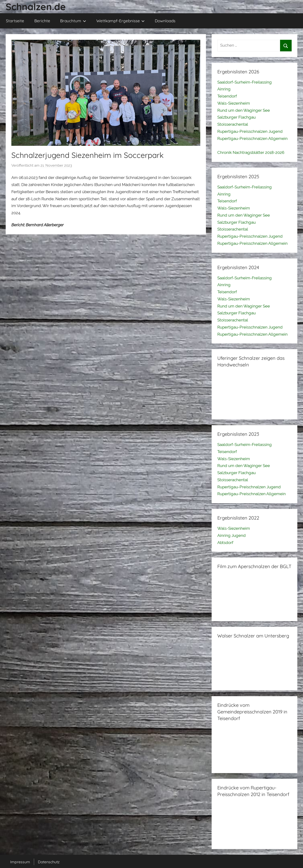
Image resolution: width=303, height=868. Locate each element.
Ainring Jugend (232, 535)
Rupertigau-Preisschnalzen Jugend (250, 131)
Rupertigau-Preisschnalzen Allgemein (252, 138)
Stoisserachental (233, 124)
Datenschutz (49, 862)
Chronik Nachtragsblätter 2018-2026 (251, 152)
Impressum (20, 862)
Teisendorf (227, 96)
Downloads (165, 21)
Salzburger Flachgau (236, 117)
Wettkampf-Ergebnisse (121, 21)
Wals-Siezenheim (234, 103)
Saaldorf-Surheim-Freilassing (245, 82)
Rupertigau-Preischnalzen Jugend (249, 487)
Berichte (42, 21)
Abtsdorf (225, 543)
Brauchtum (73, 21)
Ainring (224, 89)
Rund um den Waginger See (244, 110)
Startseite (15, 21)
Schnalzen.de (36, 7)
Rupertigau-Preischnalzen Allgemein (252, 494)
